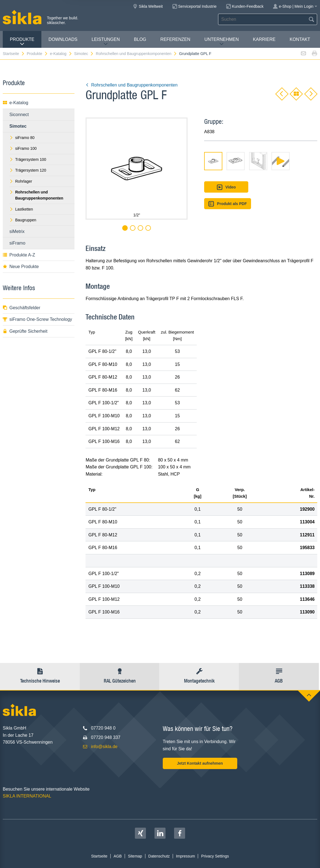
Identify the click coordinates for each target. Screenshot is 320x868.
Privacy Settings (215, 856)
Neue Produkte (21, 267)
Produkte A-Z (19, 255)
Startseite (14, 54)
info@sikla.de (104, 747)
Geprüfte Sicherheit (25, 331)
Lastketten (21, 209)
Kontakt (300, 39)
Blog (140, 39)
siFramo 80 (22, 138)
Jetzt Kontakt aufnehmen (200, 763)
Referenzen (175, 39)
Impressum (186, 856)
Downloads (63, 39)
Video (226, 187)
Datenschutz (159, 856)
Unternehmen (222, 42)
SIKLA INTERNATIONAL (27, 796)
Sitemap (135, 856)
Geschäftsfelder (22, 308)
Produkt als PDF (228, 204)
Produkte (22, 42)
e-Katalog (61, 54)
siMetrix (17, 231)
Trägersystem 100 (28, 159)
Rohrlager (21, 181)
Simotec (84, 54)
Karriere (264, 39)
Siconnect (19, 115)
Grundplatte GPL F (195, 54)
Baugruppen (23, 220)
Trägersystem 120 (28, 170)
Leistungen (106, 42)
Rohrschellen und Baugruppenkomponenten (136, 54)
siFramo (17, 243)
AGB (118, 856)
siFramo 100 (23, 148)
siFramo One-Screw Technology (37, 319)
